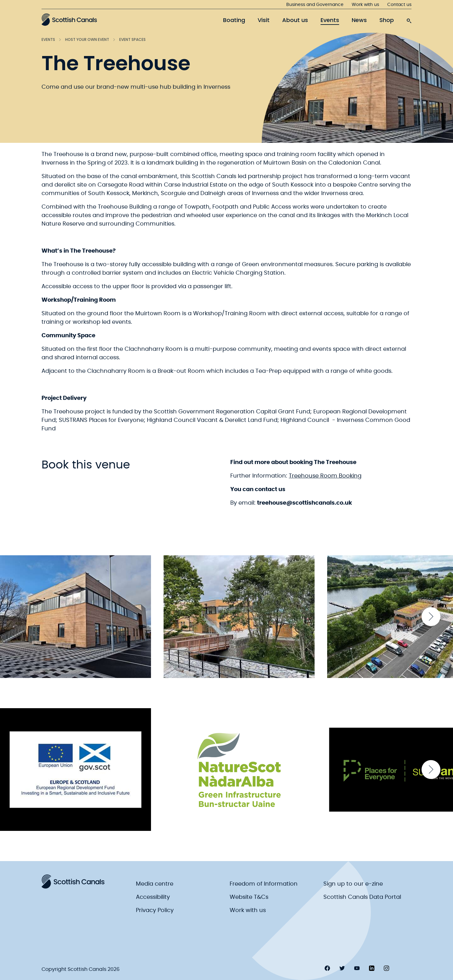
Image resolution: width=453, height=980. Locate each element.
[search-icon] (409, 19)
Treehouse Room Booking (325, 476)
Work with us (365, 5)
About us (295, 20)
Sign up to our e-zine (353, 884)
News (359, 20)
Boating (234, 20)
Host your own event (87, 39)
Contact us (399, 5)
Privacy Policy (155, 910)
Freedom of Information (264, 884)
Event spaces (132, 39)
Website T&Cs (249, 897)
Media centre (155, 884)
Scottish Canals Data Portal (362, 897)
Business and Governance (315, 5)
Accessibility (153, 897)
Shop (387, 20)
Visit (264, 20)
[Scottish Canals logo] (69, 20)
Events (330, 20)
